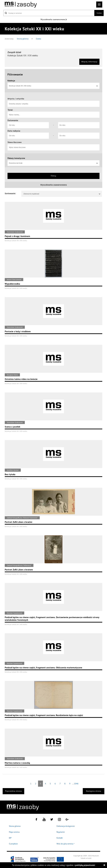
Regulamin (61, 832)
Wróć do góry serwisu (66, 844)
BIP (10, 838)
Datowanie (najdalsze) (62, 194)
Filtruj (53, 176)
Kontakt (60, 838)
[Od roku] (28, 125)
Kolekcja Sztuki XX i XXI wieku (53, 86)
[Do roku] (79, 125)
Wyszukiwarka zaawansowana (53, 19)
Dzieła (38, 39)
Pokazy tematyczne (16, 158)
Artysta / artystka (16, 99)
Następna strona (94, 791)
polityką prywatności (85, 865)
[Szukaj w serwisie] (49, 13)
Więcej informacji (89, 62)
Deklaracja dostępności (66, 826)
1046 (76, 784)
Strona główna (23, 39)
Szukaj (99, 13)
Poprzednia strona (13, 791)
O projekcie (13, 844)
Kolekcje (11, 81)
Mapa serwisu (14, 832)
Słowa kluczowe (15, 142)
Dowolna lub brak (53, 163)
